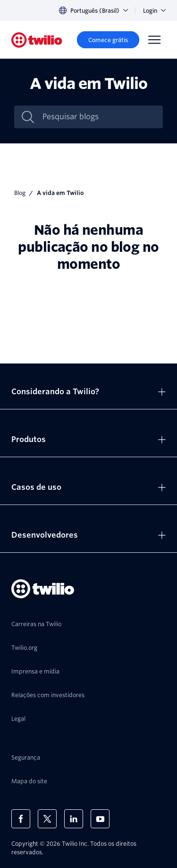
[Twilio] (37, 40)
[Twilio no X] (47, 819)
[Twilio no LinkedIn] (74, 819)
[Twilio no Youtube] (100, 819)
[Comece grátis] (108, 40)
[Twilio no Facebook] (21, 819)
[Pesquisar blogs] (98, 117)
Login (154, 11)
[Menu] (154, 40)
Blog (20, 193)
